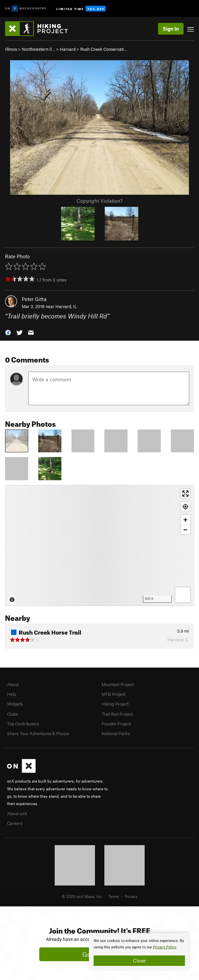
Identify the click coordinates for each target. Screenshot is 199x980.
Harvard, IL (66, 306)
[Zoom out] (185, 530)
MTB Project (114, 694)
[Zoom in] (185, 520)
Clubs (12, 714)
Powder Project (116, 724)
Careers (15, 823)
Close (139, 960)
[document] (139, 952)
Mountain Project (118, 684)
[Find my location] (185, 507)
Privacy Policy (165, 947)
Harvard (68, 49)
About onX (17, 814)
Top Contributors (23, 724)
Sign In (171, 29)
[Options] (183, 595)
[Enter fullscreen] (185, 494)
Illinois (11, 49)
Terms (114, 896)
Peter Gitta (34, 299)
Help (12, 694)
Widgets (15, 704)
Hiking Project (115, 704)
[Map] (99, 545)
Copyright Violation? (99, 201)
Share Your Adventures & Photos (38, 733)
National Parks (116, 733)
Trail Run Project (117, 714)
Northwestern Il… (38, 49)
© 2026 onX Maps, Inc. (82, 896)
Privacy (131, 896)
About (13, 684)
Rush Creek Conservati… (104, 49)
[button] (8, 332)
